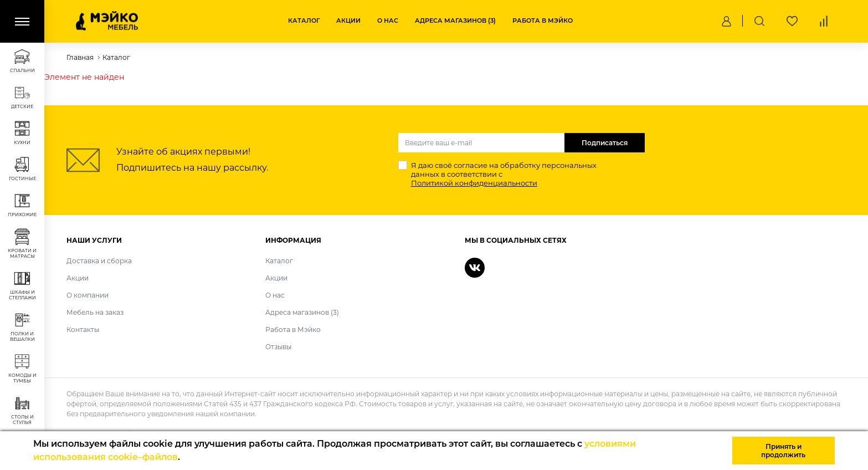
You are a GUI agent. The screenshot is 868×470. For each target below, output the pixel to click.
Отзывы (278, 347)
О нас (388, 21)
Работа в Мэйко (543, 21)
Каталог (304, 21)
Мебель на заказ (95, 312)
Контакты (83, 329)
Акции (348, 21)
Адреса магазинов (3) (455, 21)
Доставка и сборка (99, 261)
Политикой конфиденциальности (474, 183)
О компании (88, 295)
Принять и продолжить (783, 451)
